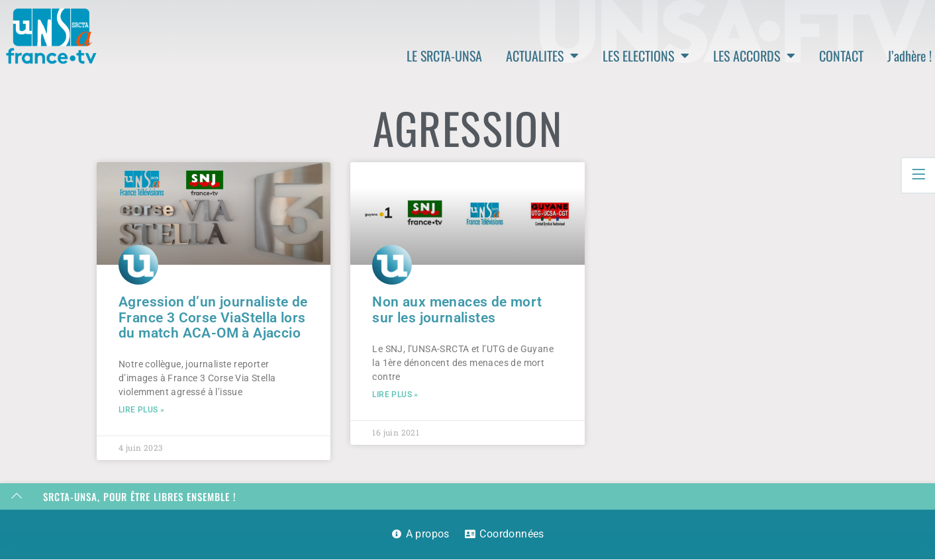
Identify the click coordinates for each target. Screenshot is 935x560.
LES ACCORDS (754, 56)
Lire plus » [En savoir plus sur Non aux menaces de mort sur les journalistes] (395, 395)
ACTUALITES (542, 56)
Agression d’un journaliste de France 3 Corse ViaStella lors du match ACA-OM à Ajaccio (213, 317)
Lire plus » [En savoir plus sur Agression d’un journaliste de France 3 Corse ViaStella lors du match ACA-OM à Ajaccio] (141, 410)
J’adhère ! (910, 56)
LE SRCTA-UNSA (444, 56)
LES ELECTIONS (646, 56)
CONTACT (841, 56)
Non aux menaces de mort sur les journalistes (457, 309)
